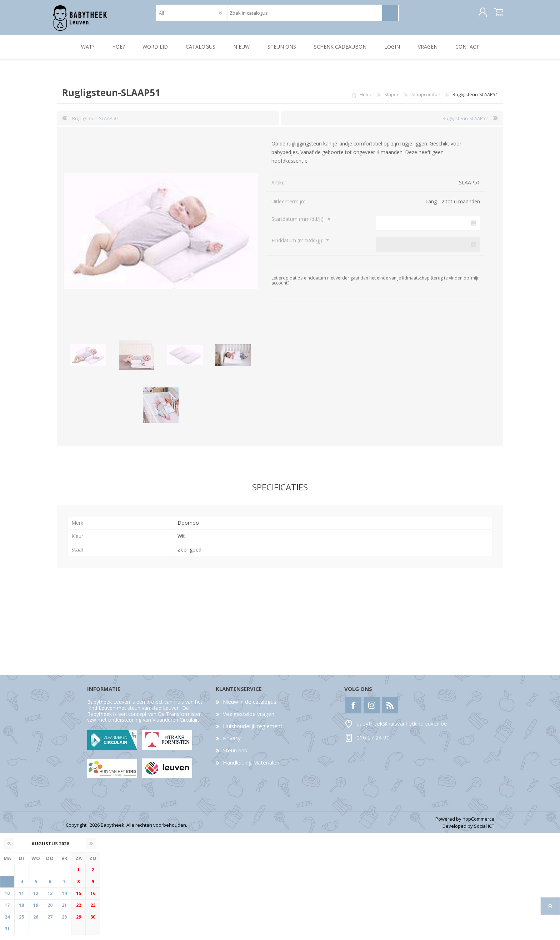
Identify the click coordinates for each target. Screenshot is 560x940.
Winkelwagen (495, 15)
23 (93, 910)
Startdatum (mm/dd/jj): (299, 224)
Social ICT (484, 831)
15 (79, 898)
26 (36, 922)
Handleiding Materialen (251, 767)
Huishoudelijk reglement (253, 731)
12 (36, 898)
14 (64, 898)
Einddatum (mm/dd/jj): (298, 245)
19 (36, 910)
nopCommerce (478, 824)
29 (79, 922)
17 (7, 910)
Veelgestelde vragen (249, 719)
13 (50, 898)
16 (93, 898)
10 (7, 898)
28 (64, 922)
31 (7, 934)
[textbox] (304, 15)
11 (21, 898)
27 (50, 922)
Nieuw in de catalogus (250, 707)
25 (21, 922)
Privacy (232, 743)
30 (93, 922)
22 (79, 910)
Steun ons (235, 755)
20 (50, 910)
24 (7, 922)
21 (64, 910)
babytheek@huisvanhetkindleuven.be (402, 728)
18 (21, 910)
